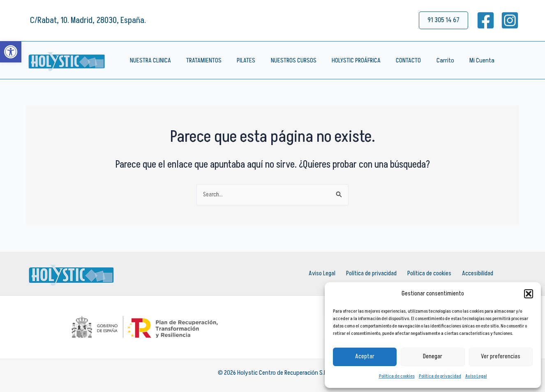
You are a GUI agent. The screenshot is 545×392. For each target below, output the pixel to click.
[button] (529, 294)
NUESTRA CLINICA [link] (149, 60)
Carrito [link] (431, 60)
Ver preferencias (501, 356)
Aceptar (365, 356)
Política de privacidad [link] (440, 376)
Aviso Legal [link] (476, 376)
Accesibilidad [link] (476, 274)
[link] (11, 52)
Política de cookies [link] (397, 376)
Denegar (433, 356)
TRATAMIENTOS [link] (201, 60)
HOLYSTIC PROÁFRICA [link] (346, 60)
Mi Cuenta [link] (465, 60)
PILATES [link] (241, 60)
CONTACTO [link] (396, 60)
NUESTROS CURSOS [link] (286, 60)
